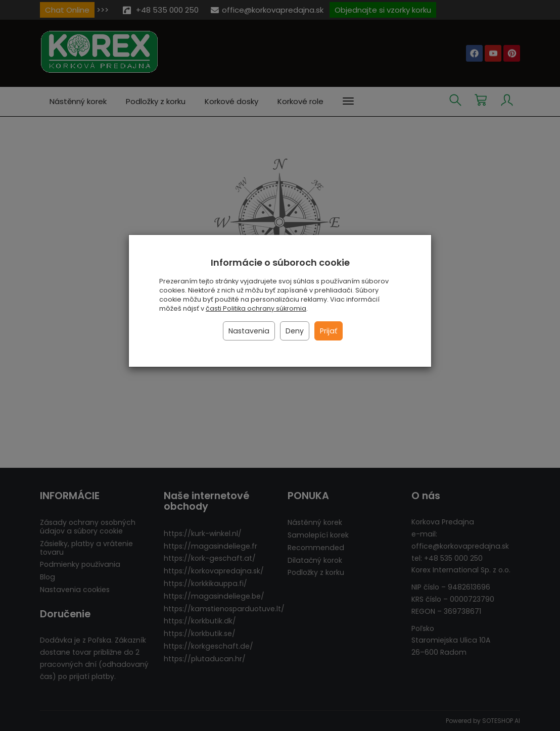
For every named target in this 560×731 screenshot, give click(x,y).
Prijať (329, 331)
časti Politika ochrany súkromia (256, 308)
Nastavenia (249, 331)
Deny (295, 331)
